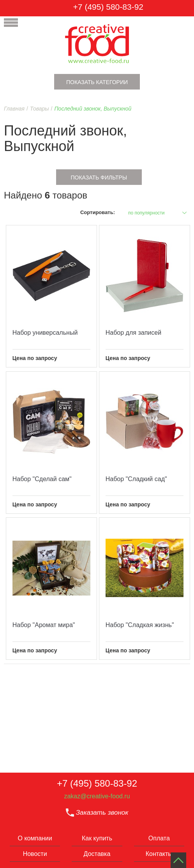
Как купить (97, 838)
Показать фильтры (99, 177)
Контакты (159, 854)
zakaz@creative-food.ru (97, 796)
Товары (40, 109)
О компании (35, 838)
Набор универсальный (45, 333)
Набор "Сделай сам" (42, 479)
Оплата (159, 838)
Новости (35, 854)
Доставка (97, 854)
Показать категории (97, 82)
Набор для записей (133, 333)
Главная (14, 109)
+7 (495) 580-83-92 (108, 7)
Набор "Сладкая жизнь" (140, 625)
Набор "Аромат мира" (44, 625)
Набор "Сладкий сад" (136, 479)
